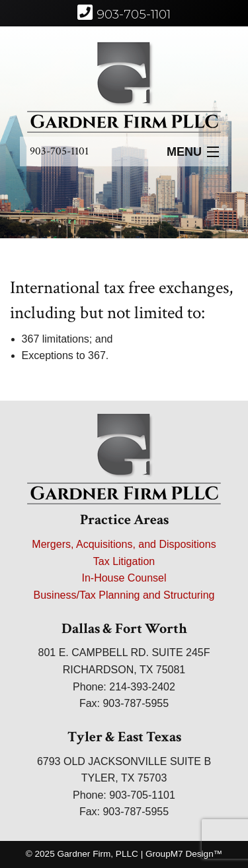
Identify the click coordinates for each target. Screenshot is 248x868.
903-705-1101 (59, 151)
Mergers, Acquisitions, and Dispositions (124, 544)
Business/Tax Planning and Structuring (124, 595)
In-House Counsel (124, 578)
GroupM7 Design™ (184, 854)
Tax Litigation (124, 561)
